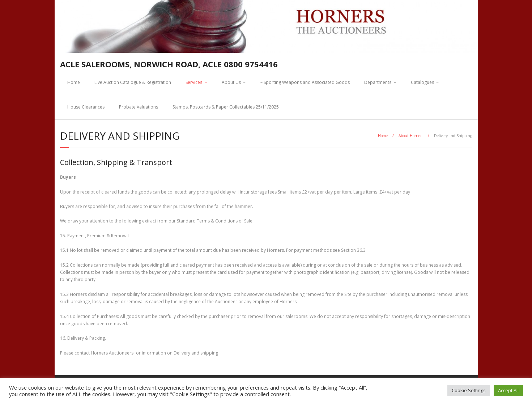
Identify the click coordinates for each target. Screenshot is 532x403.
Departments (378, 82)
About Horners (411, 136)
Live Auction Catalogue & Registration (133, 82)
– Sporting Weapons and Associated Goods (305, 82)
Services (194, 82)
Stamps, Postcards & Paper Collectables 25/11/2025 (226, 107)
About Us (231, 82)
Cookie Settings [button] (469, 390)
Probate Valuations (139, 107)
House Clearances (86, 107)
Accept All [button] (508, 390)
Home (74, 82)
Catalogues (422, 82)
